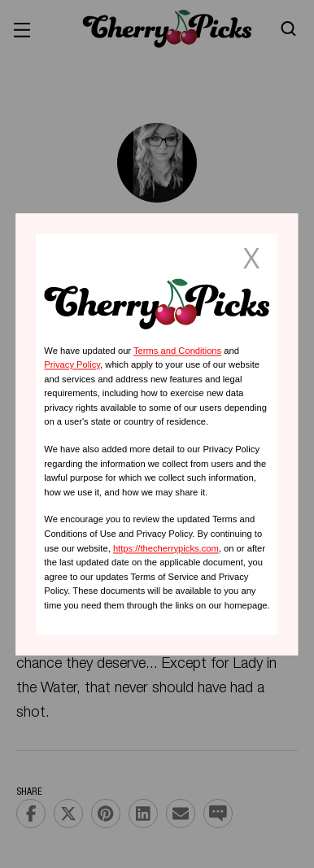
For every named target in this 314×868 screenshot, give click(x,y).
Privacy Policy (72, 365)
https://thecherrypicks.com (166, 548)
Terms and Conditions (177, 351)
